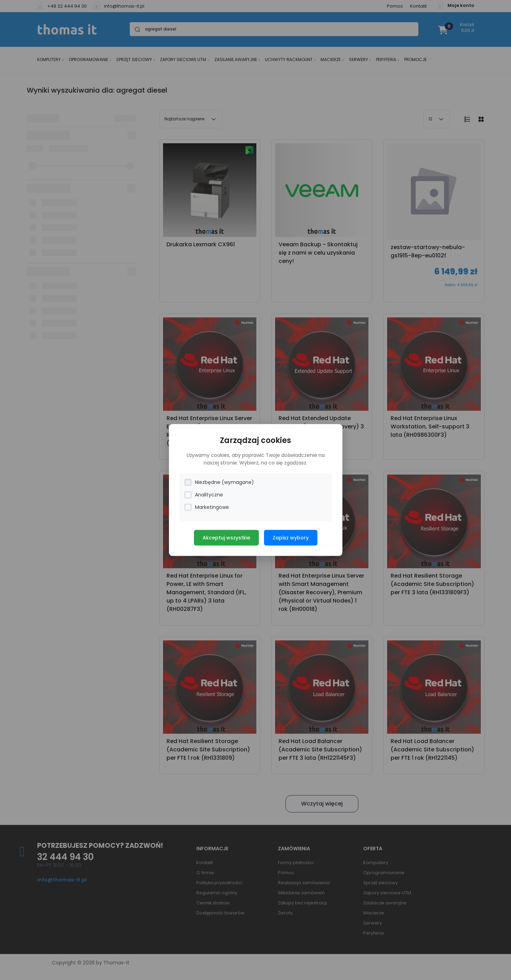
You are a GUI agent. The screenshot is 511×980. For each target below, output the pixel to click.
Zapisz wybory (291, 538)
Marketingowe (207, 507)
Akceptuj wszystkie (226, 538)
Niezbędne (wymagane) (219, 482)
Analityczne (204, 495)
